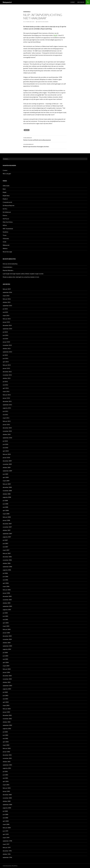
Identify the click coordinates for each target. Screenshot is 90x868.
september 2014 (7, 329)
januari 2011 (6, 424)
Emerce (5, 215)
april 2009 (6, 477)
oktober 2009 (7, 467)
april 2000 (6, 821)
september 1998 (7, 841)
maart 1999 (6, 838)
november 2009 (7, 464)
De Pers (5, 209)
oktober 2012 (7, 378)
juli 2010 (5, 441)
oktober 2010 (7, 434)
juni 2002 (5, 735)
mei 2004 (5, 659)
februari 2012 (7, 395)
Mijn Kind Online (8, 222)
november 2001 (7, 758)
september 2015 (7, 306)
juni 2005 (5, 616)
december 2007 (7, 524)
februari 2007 (7, 553)
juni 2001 (5, 775)
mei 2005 (5, 619)
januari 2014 (6, 342)
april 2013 (6, 362)
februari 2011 (7, 421)
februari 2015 (7, 319)
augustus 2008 (7, 497)
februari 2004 (7, 669)
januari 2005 (6, 633)
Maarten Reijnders (43, 22)
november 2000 (7, 798)
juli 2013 (5, 355)
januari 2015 (6, 322)
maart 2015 (6, 315)
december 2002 (7, 715)
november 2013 (7, 345)
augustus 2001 (7, 768)
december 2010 (7, 428)
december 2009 (7, 461)
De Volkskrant (7, 212)
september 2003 (7, 686)
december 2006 (7, 557)
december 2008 (7, 487)
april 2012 (6, 388)
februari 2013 (7, 365)
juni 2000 (5, 814)
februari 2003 (7, 709)
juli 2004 (5, 653)
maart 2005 (6, 626)
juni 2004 (5, 656)
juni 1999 (5, 831)
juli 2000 (5, 811)
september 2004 (7, 646)
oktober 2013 (7, 348)
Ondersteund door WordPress (10, 866)
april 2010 (6, 451)
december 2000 (7, 795)
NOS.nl (5, 225)
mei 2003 (5, 699)
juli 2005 (5, 613)
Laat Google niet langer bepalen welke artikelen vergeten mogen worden (23, 274)
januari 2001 (6, 791)
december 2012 (7, 372)
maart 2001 (6, 785)
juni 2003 (5, 695)
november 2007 (7, 527)
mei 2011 (5, 415)
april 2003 (6, 702)
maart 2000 (6, 824)
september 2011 (7, 405)
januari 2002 (6, 752)
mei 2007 (5, 547)
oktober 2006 (7, 563)
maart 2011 (6, 418)
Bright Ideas (6, 196)
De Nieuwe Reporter (9, 205)
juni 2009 (5, 474)
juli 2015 (5, 309)
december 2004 (7, 636)
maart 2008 (6, 514)
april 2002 (6, 742)
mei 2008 (5, 507)
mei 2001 (5, 778)
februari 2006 (7, 590)
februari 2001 (7, 788)
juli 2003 (5, 692)
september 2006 (7, 567)
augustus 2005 (7, 610)
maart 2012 (6, 391)
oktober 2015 (7, 302)
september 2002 (7, 725)
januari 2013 (6, 368)
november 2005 (7, 600)
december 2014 (7, 325)
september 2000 (7, 805)
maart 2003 (6, 705)
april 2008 (6, 510)
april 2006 (6, 583)
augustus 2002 (7, 729)
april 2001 (6, 781)
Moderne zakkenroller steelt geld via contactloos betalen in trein (21, 277)
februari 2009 (7, 484)
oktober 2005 (7, 603)
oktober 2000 (7, 801)
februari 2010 (7, 454)
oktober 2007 (7, 530)
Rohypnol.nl (7, 2)
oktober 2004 (7, 643)
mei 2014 (5, 339)
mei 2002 (5, 738)
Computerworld (7, 202)
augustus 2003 (7, 689)
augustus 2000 (7, 808)
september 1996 (7, 857)
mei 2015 (5, 312)
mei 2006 (5, 580)
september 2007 (7, 534)
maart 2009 (6, 481)
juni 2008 (5, 504)
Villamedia (6, 239)
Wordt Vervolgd (7, 252)
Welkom (5, 248)
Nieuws (27, 130)
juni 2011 (5, 411)
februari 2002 (7, 748)
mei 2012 (5, 385)
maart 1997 (6, 844)
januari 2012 (6, 398)
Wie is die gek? (81, 2)
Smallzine (5, 232)
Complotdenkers (8, 267)
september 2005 (7, 606)
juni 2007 (5, 543)
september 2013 (7, 352)
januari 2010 (6, 458)
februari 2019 (7, 289)
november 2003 (7, 679)
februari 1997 (7, 847)
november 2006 (7, 560)
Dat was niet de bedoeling (10, 264)
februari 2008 (7, 517)
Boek (4, 189)
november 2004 (7, 639)
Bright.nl (5, 199)
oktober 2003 (7, 682)
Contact (73, 2)
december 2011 (7, 401)
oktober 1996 (7, 854)
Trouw (5, 235)
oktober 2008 (7, 494)
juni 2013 (5, 358)
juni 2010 (5, 444)
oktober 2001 (7, 762)
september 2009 (7, 471)
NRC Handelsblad (8, 229)
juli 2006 (5, 573)
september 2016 (7, 292)
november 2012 (7, 375)
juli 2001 (5, 771)
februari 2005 (7, 629)
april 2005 (6, 623)
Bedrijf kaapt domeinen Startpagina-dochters (45, 145)
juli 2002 (5, 732)
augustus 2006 (7, 570)
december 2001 (7, 755)
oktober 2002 (7, 722)
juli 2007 (5, 540)
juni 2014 (5, 335)
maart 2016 (6, 296)
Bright (5, 192)
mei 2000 (5, 818)
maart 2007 (6, 550)
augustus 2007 (7, 537)
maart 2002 (6, 745)
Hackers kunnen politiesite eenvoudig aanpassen (45, 139)
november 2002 (7, 719)
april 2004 (6, 662)
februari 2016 (7, 299)
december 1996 (7, 851)
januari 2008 (6, 520)
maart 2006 (6, 586)
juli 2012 (5, 382)
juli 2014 (5, 332)
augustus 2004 (7, 649)
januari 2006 (6, 593)
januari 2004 (6, 672)
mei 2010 (5, 448)
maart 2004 (6, 666)
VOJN (4, 242)
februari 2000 (7, 828)
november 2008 (7, 491)
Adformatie (6, 186)
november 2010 (7, 431)
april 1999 (6, 834)
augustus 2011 (7, 408)
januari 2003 (6, 712)
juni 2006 (5, 577)
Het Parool (6, 219)
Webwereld (27, 12)
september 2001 (7, 765)
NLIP (55, 35)
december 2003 (7, 676)
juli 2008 (5, 501)
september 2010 (7, 438)
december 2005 (7, 596)
